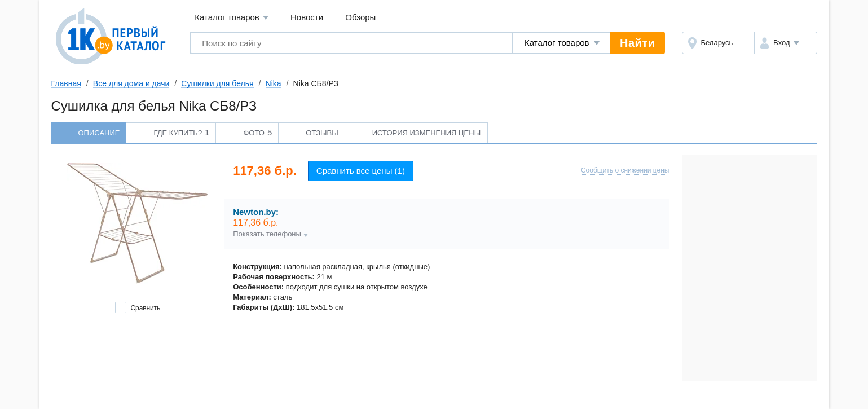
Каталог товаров (232, 18)
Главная (66, 83)
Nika (274, 83)
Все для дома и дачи (131, 83)
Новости (307, 17)
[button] (785, 43)
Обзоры (360, 17)
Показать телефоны (267, 234)
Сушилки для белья (217, 83)
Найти (637, 43)
